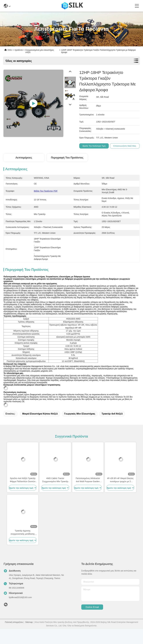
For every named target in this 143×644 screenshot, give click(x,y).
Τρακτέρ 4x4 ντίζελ (112, 429)
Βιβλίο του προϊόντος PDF (46, 191)
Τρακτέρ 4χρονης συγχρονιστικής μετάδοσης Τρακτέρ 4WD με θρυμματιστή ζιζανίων (23, 548)
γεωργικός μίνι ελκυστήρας (80, 429)
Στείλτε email (92, 622)
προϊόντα (19, 50)
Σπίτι (10, 50)
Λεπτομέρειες (24, 158)
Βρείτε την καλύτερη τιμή (94, 146)
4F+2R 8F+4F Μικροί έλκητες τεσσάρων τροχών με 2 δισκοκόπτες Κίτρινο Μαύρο (120, 495)
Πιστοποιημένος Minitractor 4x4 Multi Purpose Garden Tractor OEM (88, 495)
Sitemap (29, 637)
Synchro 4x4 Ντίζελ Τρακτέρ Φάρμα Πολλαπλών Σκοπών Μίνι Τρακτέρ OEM (23, 495)
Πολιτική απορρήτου (14, 637)
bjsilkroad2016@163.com (20, 613)
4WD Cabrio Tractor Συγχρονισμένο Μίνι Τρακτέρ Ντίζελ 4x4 (55, 495)
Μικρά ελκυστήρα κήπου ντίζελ (40, 429)
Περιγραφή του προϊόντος (67, 158)
